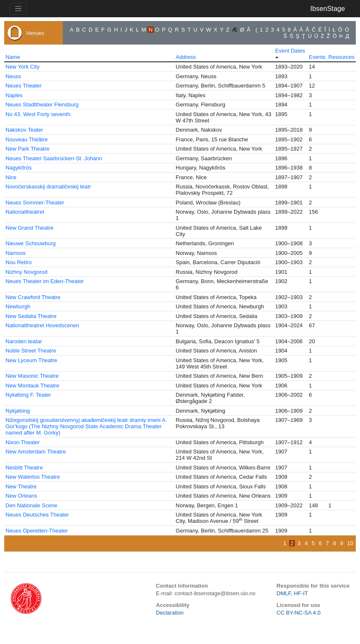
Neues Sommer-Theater (35, 203)
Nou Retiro (19, 262)
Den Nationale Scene (31, 505)
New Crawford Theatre (33, 297)
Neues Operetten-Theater (37, 531)
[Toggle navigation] (18, 9)
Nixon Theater (23, 442)
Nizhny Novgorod (27, 272)
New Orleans (21, 496)
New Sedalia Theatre (31, 316)
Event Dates (290, 51)
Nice (11, 177)
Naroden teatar (24, 341)
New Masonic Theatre (32, 376)
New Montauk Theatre (32, 386)
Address (186, 57)
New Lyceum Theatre (31, 360)
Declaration (170, 613)
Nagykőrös (19, 168)
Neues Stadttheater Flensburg (42, 105)
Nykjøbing (18, 411)
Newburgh (18, 306)
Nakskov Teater (24, 130)
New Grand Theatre (29, 228)
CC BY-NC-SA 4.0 (299, 613)
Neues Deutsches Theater (37, 515)
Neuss (13, 76)
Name (13, 57)
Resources (341, 57)
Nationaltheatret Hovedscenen (42, 325)
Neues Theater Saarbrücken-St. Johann (54, 158)
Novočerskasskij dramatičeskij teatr (48, 187)
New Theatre (21, 486)
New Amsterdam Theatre (36, 452)
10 (350, 543)
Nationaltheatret (25, 212)
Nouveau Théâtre (27, 139)
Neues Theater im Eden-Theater (45, 281)
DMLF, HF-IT (292, 593)
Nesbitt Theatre (24, 468)
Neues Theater (24, 86)
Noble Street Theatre (31, 351)
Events (317, 57)
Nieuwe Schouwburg (31, 243)
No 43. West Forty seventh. (39, 114)
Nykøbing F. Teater (28, 395)
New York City (23, 67)
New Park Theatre (28, 149)
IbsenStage (328, 8)
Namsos (16, 253)
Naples (14, 95)
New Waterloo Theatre (33, 477)
